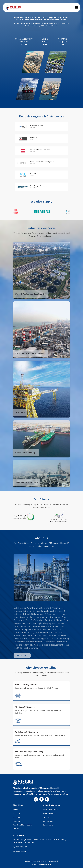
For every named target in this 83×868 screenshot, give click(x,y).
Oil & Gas (46, 817)
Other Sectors (48, 825)
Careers (16, 829)
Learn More (22, 662)
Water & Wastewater (50, 810)
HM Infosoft (46, 864)
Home (15, 810)
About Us (17, 813)
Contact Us (17, 817)
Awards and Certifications (22, 825)
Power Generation (49, 813)
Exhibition (17, 821)
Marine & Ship (48, 821)
